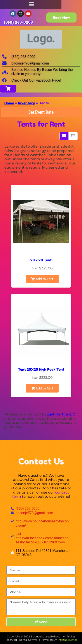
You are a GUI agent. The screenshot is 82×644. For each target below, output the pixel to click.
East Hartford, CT (62, 414)
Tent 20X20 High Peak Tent (41, 369)
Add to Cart (42, 279)
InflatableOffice (67, 640)
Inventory (27, 103)
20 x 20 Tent (41, 260)
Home (9, 103)
